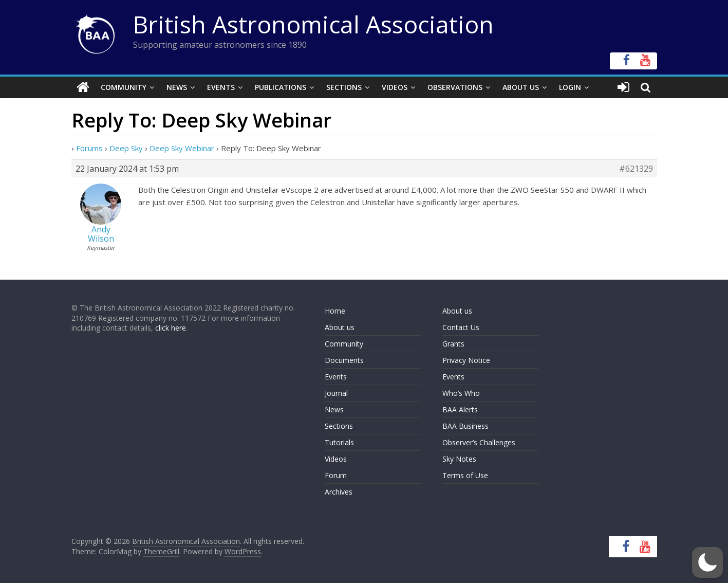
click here (171, 328)
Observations (455, 87)
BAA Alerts (460, 409)
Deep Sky (126, 148)
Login (570, 87)
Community (124, 87)
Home (335, 311)
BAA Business (465, 426)
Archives (339, 492)
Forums (89, 148)
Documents (344, 360)
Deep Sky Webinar (182, 148)
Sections (344, 87)
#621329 (636, 169)
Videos (395, 87)
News (177, 87)
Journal (336, 393)
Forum (336, 475)
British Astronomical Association (313, 24)
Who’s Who (461, 393)
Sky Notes (459, 459)
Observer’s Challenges (479, 442)
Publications (281, 87)
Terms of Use (465, 475)
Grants (453, 344)
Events (221, 87)
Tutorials (339, 442)
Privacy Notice (466, 360)
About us (340, 327)
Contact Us (461, 327)
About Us (521, 87)
